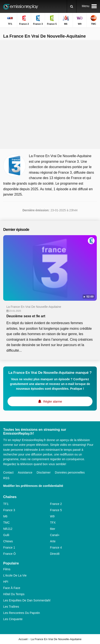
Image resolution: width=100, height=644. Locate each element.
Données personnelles (70, 472)
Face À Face (12, 588)
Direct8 (55, 554)
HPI (6, 582)
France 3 (9, 510)
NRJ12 (8, 529)
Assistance (25, 472)
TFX (53, 523)
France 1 (9, 547)
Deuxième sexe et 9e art (26, 316)
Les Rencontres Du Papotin (22, 613)
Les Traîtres (11, 607)
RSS (6, 478)
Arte (53, 541)
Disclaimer (44, 472)
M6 (5, 516)
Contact (8, 472)
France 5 (56, 510)
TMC (6, 523)
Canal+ (55, 535)
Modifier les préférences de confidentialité (33, 486)
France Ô (9, 554)
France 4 (56, 547)
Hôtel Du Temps (14, 594)
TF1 (6, 504)
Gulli (6, 535)
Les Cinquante (13, 619)
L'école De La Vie (15, 575)
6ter (53, 529)
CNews (8, 541)
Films (7, 569)
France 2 (56, 504)
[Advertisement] (50, 94)
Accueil (23, 639)
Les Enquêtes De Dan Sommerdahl (27, 600)
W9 (52, 516)
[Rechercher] (72, 6)
